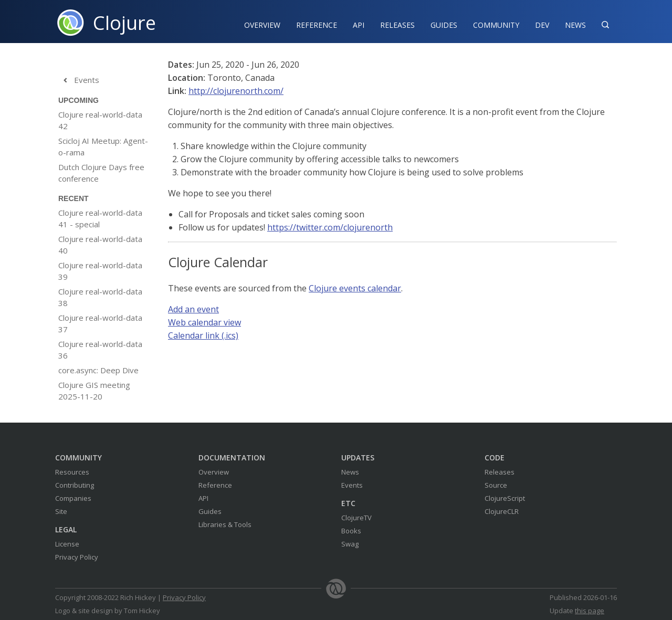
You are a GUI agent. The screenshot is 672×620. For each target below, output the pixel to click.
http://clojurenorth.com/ (236, 91)
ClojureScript (505, 498)
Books (351, 531)
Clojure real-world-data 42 (100, 120)
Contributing (75, 485)
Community (496, 25)
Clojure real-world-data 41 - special (100, 218)
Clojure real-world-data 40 (100, 245)
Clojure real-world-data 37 (100, 323)
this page (590, 611)
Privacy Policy (77, 557)
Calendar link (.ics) (203, 335)
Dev (542, 25)
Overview (262, 25)
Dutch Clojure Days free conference (101, 173)
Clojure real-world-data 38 (100, 297)
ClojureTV (356, 518)
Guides (444, 25)
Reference (215, 485)
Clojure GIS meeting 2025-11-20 (94, 391)
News (575, 25)
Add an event (193, 309)
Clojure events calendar (355, 288)
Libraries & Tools (225, 524)
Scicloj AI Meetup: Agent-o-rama (103, 146)
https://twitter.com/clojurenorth (330, 227)
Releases (397, 25)
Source (496, 485)
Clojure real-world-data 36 (100, 350)
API (359, 25)
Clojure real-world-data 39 (100, 271)
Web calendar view (204, 322)
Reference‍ (317, 25)
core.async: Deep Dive (98, 370)
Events (79, 80)
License (67, 544)
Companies (73, 498)
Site (61, 511)
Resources (72, 472)
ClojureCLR (502, 511)
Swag (350, 544)
